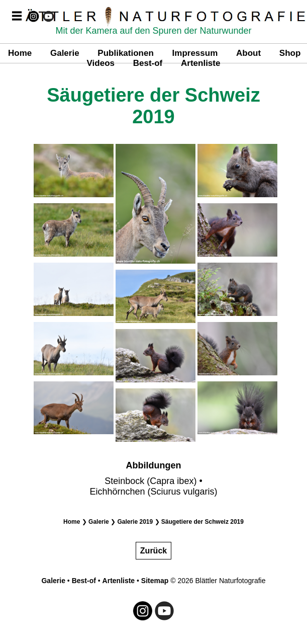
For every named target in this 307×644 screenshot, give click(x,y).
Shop (290, 53)
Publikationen (125, 53)
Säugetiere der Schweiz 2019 (202, 522)
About (248, 53)
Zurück (153, 551)
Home (20, 53)
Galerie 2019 (135, 522)
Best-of (148, 63)
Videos (101, 63)
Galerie (65, 53)
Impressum (195, 53)
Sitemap (155, 581)
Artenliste (200, 63)
